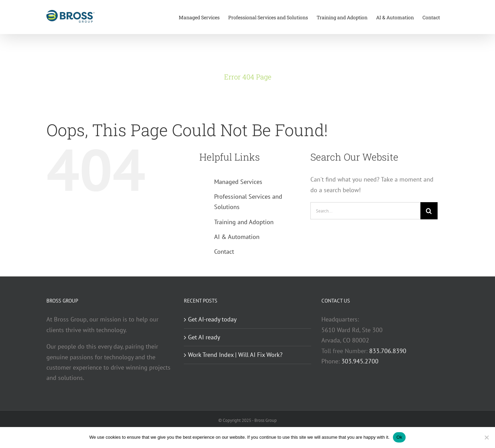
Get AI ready (204, 337)
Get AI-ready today (212, 319)
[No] (486, 437)
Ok (399, 437)
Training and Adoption (244, 222)
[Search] (429, 211)
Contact (224, 252)
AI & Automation (237, 237)
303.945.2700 (360, 361)
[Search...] (365, 211)
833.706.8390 (388, 351)
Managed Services (238, 182)
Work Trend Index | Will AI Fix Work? (235, 355)
